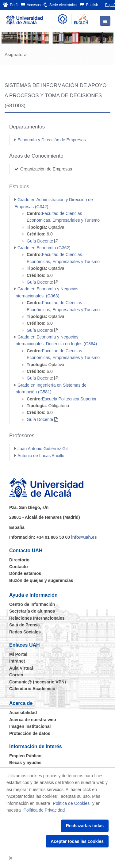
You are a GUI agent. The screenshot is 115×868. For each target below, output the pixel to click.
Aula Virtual (21, 668)
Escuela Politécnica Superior (69, 399)
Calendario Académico (32, 689)
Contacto (19, 567)
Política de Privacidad (44, 810)
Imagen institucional (30, 726)
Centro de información (32, 604)
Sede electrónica (60, 5)
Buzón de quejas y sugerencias (41, 580)
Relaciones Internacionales (37, 618)
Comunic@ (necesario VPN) (38, 682)
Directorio (19, 560)
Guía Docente (40, 241)
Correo (16, 675)
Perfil (11, 5)
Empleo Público (25, 756)
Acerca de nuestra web (33, 720)
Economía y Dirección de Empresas (52, 140)
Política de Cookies (71, 803)
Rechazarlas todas (85, 826)
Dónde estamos (25, 573)
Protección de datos (30, 733)
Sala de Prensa (25, 625)
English (89, 5)
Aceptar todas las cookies (77, 841)
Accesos (31, 5)
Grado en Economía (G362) (44, 248)
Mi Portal (18, 654)
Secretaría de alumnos (32, 611)
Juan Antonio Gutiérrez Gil (42, 449)
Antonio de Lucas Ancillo (41, 456)
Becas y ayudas (25, 763)
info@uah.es (84, 537)
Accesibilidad (23, 713)
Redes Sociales (25, 632)
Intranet (17, 661)
